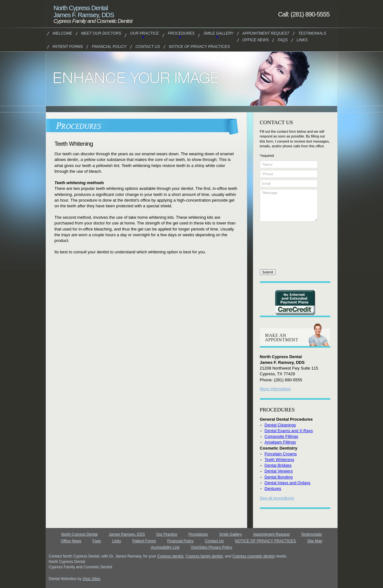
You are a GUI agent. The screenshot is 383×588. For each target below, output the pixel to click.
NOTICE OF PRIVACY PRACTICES (199, 47)
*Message (289, 205)
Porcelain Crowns (281, 454)
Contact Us (148, 47)
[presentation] (286, 246)
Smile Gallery (218, 33)
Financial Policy (109, 47)
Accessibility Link (165, 547)
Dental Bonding (279, 477)
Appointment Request (266, 33)
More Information (275, 389)
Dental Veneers (279, 471)
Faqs (283, 40)
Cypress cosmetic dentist (253, 556)
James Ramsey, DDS (127, 534)
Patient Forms (68, 47)
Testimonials (312, 33)
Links (302, 40)
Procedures (181, 33)
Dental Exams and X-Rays (289, 431)
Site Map (315, 541)
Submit (268, 272)
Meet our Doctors (101, 33)
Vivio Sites (91, 579)
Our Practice (145, 33)
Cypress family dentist (204, 556)
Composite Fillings (281, 436)
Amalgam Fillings (280, 442)
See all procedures (277, 498)
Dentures (273, 488)
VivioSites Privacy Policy (211, 547)
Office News (256, 40)
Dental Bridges (278, 465)
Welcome (63, 33)
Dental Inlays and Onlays (288, 483)
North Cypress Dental (79, 534)
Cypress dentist (170, 556)
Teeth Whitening (279, 460)
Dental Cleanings (280, 425)
